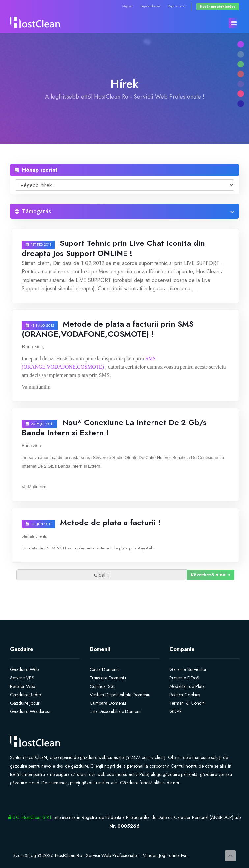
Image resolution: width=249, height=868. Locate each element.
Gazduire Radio (25, 695)
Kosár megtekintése (218, 6)
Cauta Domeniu (105, 669)
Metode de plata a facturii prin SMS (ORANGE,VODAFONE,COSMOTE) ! (108, 329)
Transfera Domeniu (108, 678)
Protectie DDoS (184, 678)
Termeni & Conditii (187, 703)
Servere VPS (22, 678)
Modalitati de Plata (187, 686)
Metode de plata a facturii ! (110, 522)
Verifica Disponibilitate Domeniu (120, 695)
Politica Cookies (185, 695)
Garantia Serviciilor (188, 669)
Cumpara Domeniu (108, 703)
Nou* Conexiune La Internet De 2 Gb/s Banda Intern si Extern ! (114, 427)
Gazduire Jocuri (25, 703)
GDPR (176, 711)
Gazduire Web (24, 669)
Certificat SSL (102, 686)
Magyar (127, 6)
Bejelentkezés (150, 6)
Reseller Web (22, 686)
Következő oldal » (210, 575)
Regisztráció (176, 6)
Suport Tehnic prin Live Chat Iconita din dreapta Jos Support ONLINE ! (113, 248)
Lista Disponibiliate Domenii (115, 711)
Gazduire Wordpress (30, 711)
